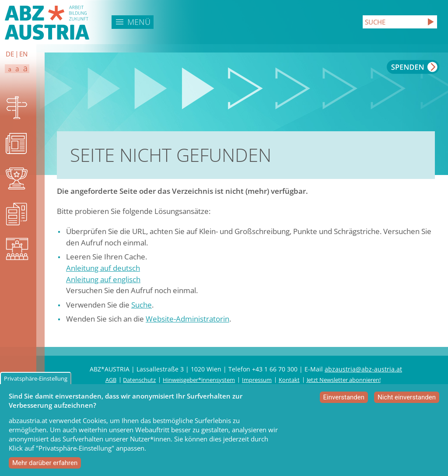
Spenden (413, 67)
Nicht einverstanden (407, 401)
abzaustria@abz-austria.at (363, 369)
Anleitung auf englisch (103, 279)
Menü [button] (139, 22)
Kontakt (289, 380)
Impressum (257, 380)
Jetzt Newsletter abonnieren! (344, 380)
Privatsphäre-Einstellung (36, 382)
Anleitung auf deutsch (103, 268)
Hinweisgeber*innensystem (199, 380)
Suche (142, 305)
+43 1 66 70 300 (275, 369)
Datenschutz (139, 380)
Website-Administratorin (187, 319)
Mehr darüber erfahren (45, 466)
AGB (111, 380)
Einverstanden (344, 401)
